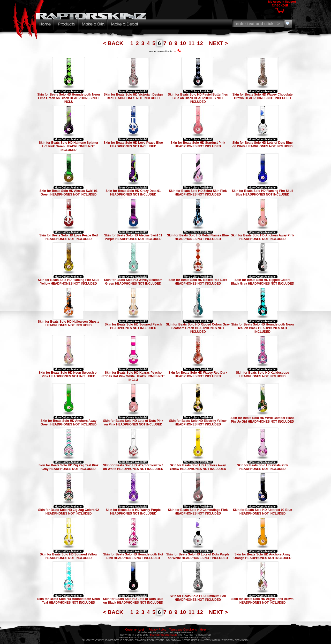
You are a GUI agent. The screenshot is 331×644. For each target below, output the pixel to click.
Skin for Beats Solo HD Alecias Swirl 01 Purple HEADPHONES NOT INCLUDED (133, 237)
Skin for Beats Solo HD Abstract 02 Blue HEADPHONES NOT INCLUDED (262, 512)
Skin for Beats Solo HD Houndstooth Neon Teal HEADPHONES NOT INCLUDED (69, 601)
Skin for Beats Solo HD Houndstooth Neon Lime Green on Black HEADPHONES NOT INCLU (69, 98)
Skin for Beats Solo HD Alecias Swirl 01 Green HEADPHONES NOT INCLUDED (69, 193)
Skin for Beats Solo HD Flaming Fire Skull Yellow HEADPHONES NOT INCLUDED (68, 282)
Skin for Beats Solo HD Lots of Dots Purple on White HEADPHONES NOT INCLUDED (198, 556)
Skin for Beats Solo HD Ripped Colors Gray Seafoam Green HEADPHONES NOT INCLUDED (198, 328)
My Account (276, 2)
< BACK (114, 43)
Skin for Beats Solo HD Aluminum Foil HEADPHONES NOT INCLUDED (198, 598)
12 (201, 43)
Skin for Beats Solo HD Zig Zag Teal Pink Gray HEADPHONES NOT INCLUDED (69, 467)
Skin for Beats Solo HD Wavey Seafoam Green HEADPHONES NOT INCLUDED (133, 282)
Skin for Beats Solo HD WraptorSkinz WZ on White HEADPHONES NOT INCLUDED (133, 467)
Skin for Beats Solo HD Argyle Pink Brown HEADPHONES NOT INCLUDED (262, 601)
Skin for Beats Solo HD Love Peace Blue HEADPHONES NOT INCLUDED (133, 144)
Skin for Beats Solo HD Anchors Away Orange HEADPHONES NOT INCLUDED (262, 556)
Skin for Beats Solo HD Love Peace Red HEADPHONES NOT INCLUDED (69, 237)
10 (184, 43)
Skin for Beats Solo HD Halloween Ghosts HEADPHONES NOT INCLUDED (69, 323)
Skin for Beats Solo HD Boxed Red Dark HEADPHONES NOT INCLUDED (198, 282)
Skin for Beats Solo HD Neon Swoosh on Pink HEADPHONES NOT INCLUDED (68, 374)
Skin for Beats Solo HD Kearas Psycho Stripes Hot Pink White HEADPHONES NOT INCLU (133, 376)
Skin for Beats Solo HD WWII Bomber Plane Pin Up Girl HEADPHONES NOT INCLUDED (262, 420)
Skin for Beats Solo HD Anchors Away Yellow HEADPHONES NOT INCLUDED (198, 467)
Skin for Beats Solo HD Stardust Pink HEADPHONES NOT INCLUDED (198, 144)
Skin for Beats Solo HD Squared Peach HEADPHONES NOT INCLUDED (133, 326)
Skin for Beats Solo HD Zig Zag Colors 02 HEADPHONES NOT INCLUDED (69, 512)
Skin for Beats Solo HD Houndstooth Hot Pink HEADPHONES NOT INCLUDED (133, 556)
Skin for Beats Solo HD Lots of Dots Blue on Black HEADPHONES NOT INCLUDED (133, 601)
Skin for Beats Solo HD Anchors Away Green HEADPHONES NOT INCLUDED (69, 423)
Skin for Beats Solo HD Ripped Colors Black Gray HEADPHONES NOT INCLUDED (263, 282)
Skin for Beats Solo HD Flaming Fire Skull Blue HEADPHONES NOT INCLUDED (262, 193)
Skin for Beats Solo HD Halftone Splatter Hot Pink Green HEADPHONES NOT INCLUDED (69, 146)
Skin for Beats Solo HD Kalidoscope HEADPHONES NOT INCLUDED (262, 374)
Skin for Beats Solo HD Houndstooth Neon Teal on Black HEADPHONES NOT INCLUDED (262, 328)
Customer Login (135, 629)
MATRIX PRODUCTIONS (163, 635)
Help (203, 629)
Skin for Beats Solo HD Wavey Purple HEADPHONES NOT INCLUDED (133, 512)
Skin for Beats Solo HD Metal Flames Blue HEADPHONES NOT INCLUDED (198, 237)
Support (290, 2)
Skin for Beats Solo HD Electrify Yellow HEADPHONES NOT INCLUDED (198, 423)
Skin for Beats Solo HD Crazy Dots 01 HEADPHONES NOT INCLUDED (133, 193)
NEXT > (218, 43)
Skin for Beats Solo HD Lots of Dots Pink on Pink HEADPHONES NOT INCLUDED (133, 423)
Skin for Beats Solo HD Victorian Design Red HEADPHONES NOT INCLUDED (133, 96)
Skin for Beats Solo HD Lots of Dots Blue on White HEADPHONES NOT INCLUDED (262, 144)
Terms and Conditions (183, 629)
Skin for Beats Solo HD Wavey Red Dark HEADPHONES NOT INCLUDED (198, 374)
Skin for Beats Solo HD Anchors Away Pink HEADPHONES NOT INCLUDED (263, 237)
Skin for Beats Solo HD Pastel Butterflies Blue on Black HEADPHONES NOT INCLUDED (198, 98)
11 (192, 43)
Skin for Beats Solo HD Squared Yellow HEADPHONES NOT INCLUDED (69, 556)
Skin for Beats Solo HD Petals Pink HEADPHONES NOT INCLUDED (262, 467)
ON (178, 52)
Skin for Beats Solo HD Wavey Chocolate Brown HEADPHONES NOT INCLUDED (263, 96)
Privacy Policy (157, 629)
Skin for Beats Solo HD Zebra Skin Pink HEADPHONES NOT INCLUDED (198, 193)
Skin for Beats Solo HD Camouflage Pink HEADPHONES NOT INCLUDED (198, 512)
